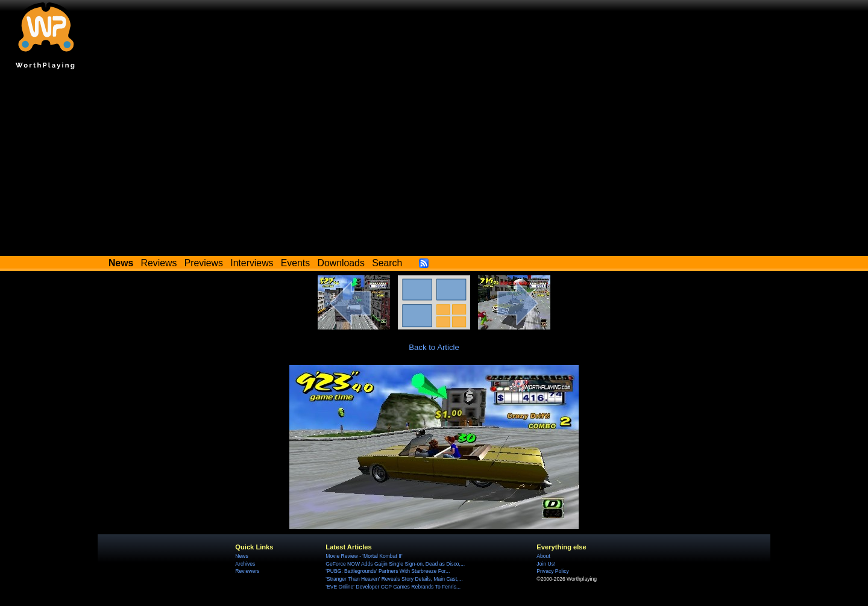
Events (295, 263)
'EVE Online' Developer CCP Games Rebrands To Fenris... (393, 587)
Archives (245, 564)
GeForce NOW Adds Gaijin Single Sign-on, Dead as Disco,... (395, 564)
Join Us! (546, 564)
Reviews (159, 263)
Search (387, 263)
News (241, 556)
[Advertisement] (434, 166)
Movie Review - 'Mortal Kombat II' (364, 556)
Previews (204, 263)
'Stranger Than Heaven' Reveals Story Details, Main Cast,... (394, 579)
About (543, 556)
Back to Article (434, 347)
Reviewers (247, 571)
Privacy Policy (552, 571)
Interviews (252, 263)
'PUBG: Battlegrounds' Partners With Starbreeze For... (388, 571)
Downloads (341, 263)
